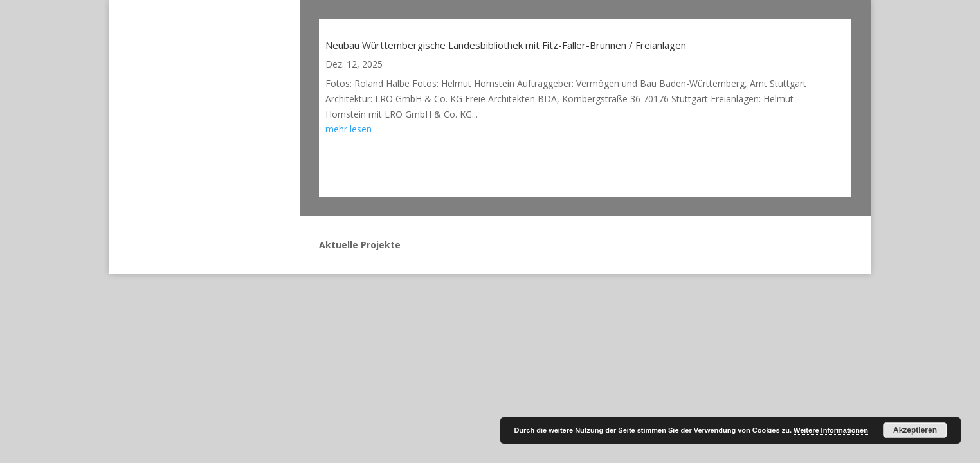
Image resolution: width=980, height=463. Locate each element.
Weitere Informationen (831, 430)
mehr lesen (349, 129)
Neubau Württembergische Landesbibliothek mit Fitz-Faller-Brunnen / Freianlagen (506, 45)
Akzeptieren (915, 430)
